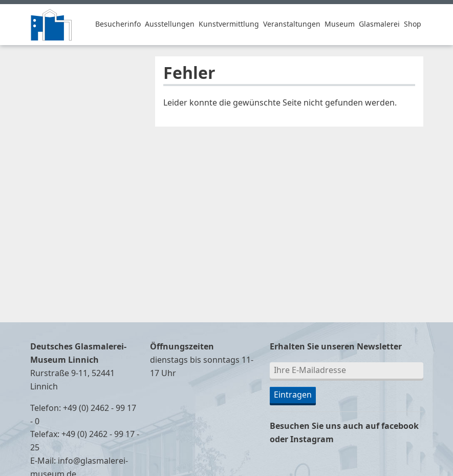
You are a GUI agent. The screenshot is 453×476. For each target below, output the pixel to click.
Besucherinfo (118, 24)
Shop (413, 24)
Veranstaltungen (292, 24)
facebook (400, 426)
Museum (340, 24)
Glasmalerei (379, 24)
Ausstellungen (170, 24)
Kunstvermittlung (229, 24)
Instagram (312, 440)
